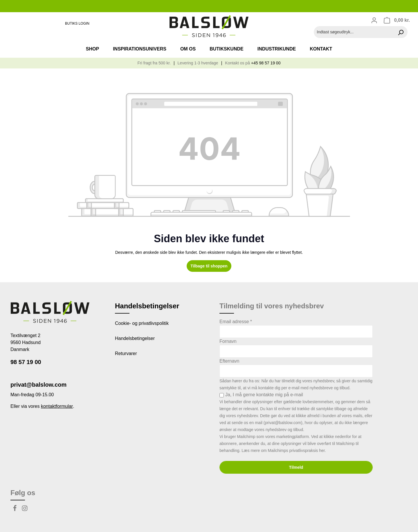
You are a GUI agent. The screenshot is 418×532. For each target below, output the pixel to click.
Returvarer (126, 353)
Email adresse (236, 322)
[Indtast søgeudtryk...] (354, 32)
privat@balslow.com (38, 385)
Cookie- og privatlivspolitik (142, 323)
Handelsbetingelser (135, 338)
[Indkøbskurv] (397, 20)
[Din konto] (374, 20)
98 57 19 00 (26, 362)
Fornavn (228, 341)
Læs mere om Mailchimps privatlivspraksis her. (284, 450)
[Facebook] (15, 510)
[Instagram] (25, 510)
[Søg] (401, 32)
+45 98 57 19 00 (266, 63)
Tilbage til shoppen (209, 266)
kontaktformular (57, 406)
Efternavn (229, 361)
